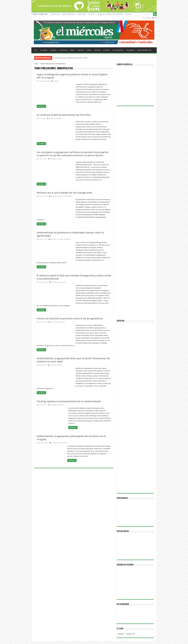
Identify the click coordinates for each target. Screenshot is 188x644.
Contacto (129, 14)
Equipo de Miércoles (68, 14)
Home (36, 50)
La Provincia (63, 50)
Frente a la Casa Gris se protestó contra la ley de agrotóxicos (70, 319)
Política (72, 50)
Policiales (97, 50)
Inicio (36, 64)
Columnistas (82, 14)
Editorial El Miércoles (144, 50)
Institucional (55, 14)
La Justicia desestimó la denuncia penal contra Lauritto (70, 58)
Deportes (81, 50)
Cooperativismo (118, 50)
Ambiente (106, 50)
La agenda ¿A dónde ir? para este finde (110, 14)
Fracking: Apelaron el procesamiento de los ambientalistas (69, 401)
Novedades (53, 159)
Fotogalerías (130, 50)
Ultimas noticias (63, 443)
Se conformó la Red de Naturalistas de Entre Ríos (64, 115)
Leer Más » (41, 106)
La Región (53, 50)
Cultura (89, 50)
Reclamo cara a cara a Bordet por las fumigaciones (64, 193)
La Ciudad (44, 50)
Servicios (91, 14)
